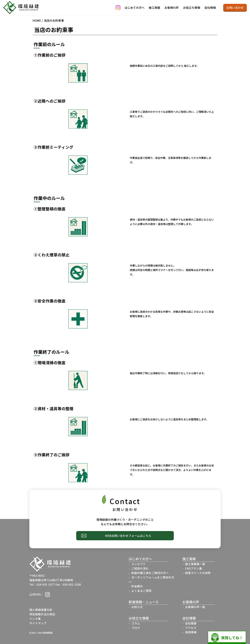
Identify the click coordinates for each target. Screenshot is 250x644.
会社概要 (191, 623)
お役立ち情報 (192, 8)
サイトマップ (38, 623)
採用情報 (191, 632)
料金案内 (137, 586)
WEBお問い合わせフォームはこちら (128, 536)
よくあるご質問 (141, 591)
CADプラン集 (194, 568)
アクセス (191, 628)
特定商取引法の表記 (42, 614)
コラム (136, 623)
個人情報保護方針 (41, 610)
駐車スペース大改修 (198, 573)
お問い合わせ (235, 8)
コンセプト (139, 564)
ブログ (136, 628)
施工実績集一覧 (195, 564)
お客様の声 (172, 8)
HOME (37, 20)
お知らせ (137, 607)
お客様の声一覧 (195, 607)
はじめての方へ (135, 8)
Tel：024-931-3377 (42, 584)
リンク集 (35, 619)
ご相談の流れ (140, 568)
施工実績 (154, 8)
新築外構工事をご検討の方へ (150, 573)
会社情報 (210, 8)
